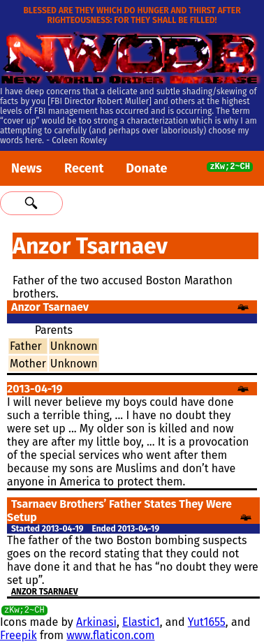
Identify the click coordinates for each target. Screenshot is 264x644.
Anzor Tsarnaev (45, 592)
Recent (84, 168)
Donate (146, 168)
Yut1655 (207, 624)
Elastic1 (141, 624)
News (27, 168)
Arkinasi (96, 624)
